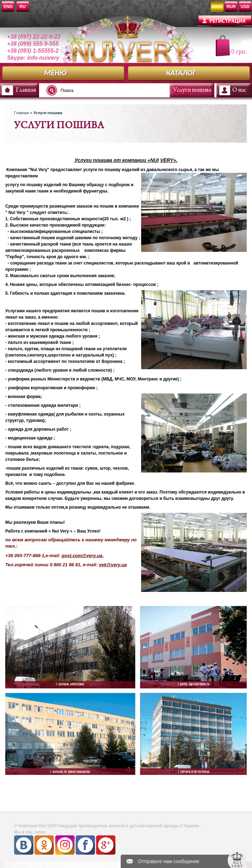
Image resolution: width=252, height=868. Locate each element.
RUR (231, 7)
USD (245, 7)
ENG (8, 7)
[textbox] (90, 90)
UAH (217, 7)
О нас (239, 90)
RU (23, 7)
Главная (26, 90)
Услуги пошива (192, 90)
